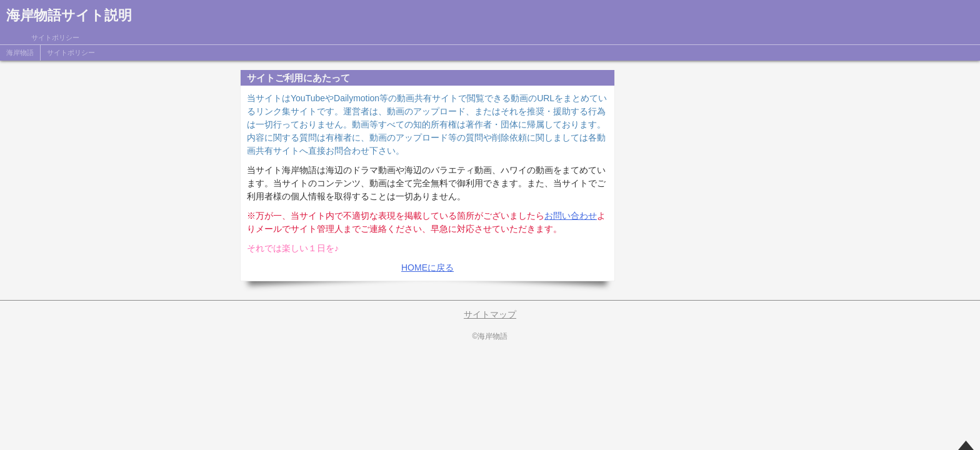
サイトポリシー (71, 52)
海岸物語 (20, 52)
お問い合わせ (571, 216)
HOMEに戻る (427, 267)
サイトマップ (490, 314)
